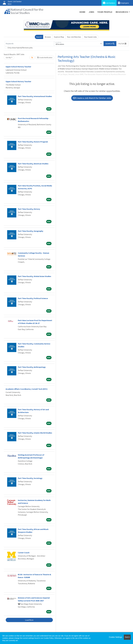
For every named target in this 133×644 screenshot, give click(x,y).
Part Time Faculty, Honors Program (33, 142)
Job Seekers (109, 3)
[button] (122, 44)
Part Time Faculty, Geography (31, 231)
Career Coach (24, 553)
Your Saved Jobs (90, 37)
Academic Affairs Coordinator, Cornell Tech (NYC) (27, 389)
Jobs (91, 12)
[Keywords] (29, 44)
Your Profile (105, 12)
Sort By (8, 58)
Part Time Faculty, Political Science (33, 298)
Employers (123, 3)
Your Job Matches (74, 37)
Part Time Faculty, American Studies (33, 164)
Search (39, 37)
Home (82, 12)
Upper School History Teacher (18, 67)
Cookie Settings (115, 637)
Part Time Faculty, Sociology (30, 478)
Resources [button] (122, 12)
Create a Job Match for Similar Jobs (92, 98)
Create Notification (45, 58)
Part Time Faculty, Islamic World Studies (35, 433)
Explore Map (59, 37)
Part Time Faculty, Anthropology (32, 367)
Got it (127, 637)
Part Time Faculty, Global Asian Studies (35, 276)
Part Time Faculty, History (29, 209)
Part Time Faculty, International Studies (35, 96)
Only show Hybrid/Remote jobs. (20, 48)
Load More (29, 620)
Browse (48, 37)
